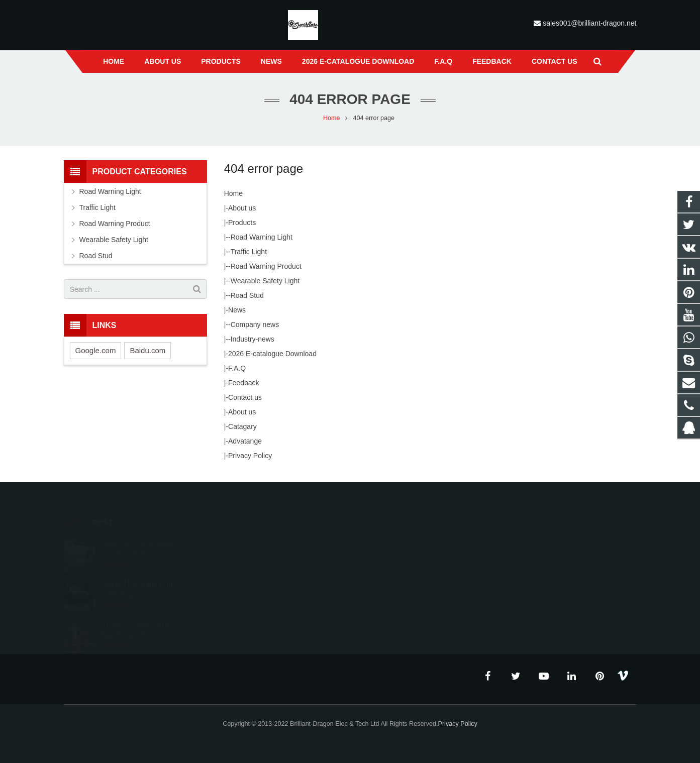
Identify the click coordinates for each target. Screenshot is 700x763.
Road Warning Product (266, 266)
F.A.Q (237, 368)
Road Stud (247, 295)
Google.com (96, 350)
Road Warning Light (262, 237)
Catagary (242, 426)
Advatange (245, 441)
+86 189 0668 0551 (395, 558)
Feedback (243, 383)
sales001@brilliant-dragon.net (589, 23)
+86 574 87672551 (394, 572)
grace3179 (383, 601)
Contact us (245, 397)
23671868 (383, 543)
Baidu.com (147, 350)
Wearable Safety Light (265, 281)
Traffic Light (249, 252)
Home (233, 193)
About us (242, 208)
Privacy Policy (250, 456)
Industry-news (253, 339)
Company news (255, 324)
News (237, 310)
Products (242, 223)
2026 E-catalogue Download (272, 354)
